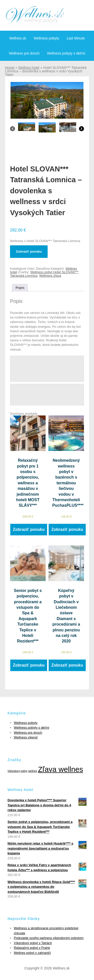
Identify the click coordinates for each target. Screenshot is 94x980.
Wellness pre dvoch (24, 53)
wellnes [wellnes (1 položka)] (33, 771)
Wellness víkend (26, 737)
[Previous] (13, 130)
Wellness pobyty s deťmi (66, 53)
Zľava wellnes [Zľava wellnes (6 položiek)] (61, 769)
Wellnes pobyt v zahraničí (32, 953)
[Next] (81, 130)
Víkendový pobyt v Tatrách (33, 943)
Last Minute (76, 38)
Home (10, 68)
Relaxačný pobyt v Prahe (32, 948)
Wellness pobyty (46, 38)
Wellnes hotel (29, 68)
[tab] (20, 288)
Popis (20, 288)
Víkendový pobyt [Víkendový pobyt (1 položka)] (17, 771)
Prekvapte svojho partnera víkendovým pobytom (49, 938)
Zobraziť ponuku (29, 251)
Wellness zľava (50, 276)
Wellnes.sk (18, 38)
